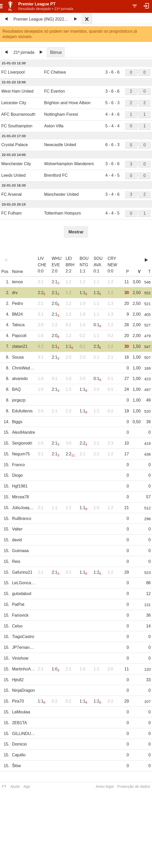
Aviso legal (105, 786)
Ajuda (15, 786)
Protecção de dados (134, 786)
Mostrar (76, 232)
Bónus (56, 52)
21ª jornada (24, 52)
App (27, 786)
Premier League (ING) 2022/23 (42, 19)
